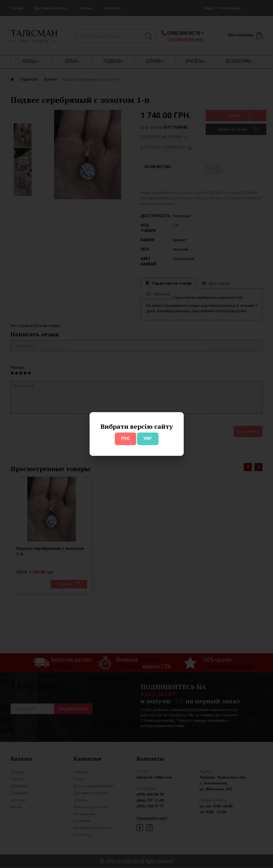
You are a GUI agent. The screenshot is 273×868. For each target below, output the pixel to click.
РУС (126, 439)
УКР (148, 439)
